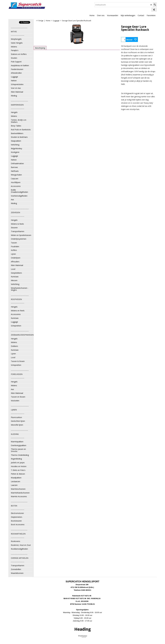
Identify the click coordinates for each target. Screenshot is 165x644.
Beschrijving (40, 48)
